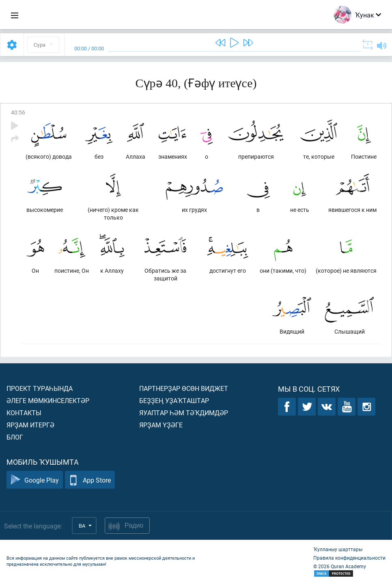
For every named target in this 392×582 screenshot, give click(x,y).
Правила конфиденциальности (349, 558)
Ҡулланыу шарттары (338, 549)
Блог (15, 437)
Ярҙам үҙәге (161, 425)
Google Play (35, 480)
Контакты (24, 413)
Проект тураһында (40, 388)
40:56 (18, 112)
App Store (90, 480)
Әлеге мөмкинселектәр (48, 400)
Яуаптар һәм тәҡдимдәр (184, 413)
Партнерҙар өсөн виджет (184, 388)
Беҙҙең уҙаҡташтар (174, 400)
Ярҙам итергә (30, 425)
